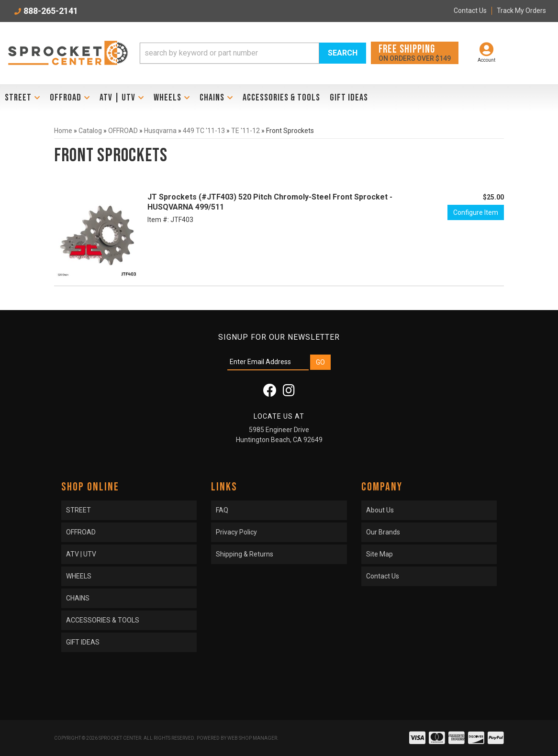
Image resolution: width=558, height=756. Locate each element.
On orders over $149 (415, 52)
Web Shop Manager (252, 738)
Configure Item (476, 212)
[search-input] (229, 53)
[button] (253, 53)
